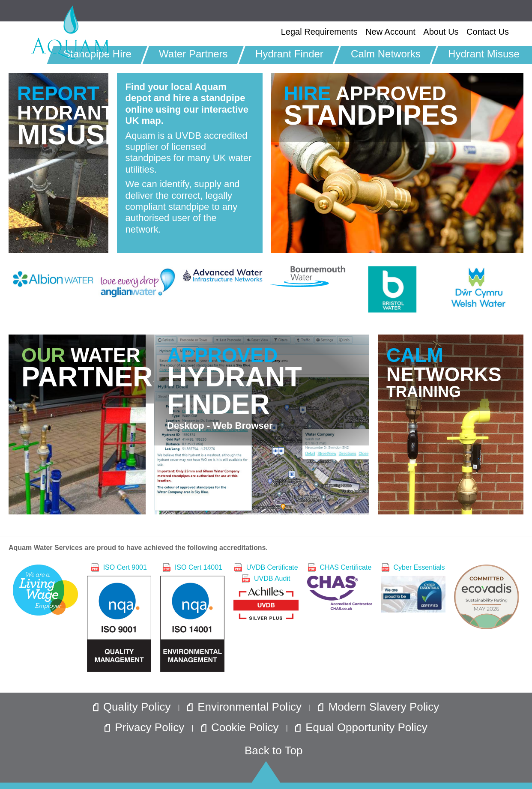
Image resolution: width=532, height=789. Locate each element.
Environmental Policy (246, 707)
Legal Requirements (319, 32)
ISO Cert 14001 (192, 617)
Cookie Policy (241, 727)
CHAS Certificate (340, 586)
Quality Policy (133, 707)
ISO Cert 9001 (119, 617)
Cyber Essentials (413, 587)
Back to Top (273, 750)
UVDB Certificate (266, 567)
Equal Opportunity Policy (361, 727)
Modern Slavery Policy (378, 707)
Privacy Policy (146, 727)
